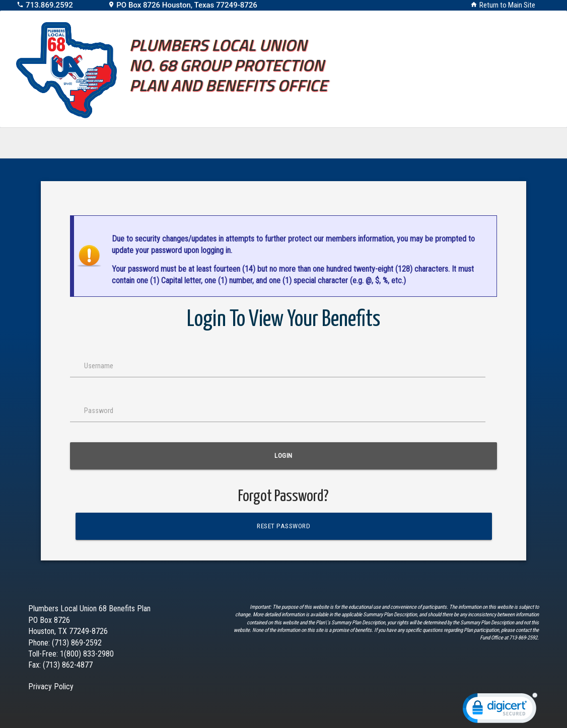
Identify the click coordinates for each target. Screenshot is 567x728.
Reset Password (283, 526)
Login (283, 456)
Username (99, 366)
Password (99, 411)
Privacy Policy (51, 686)
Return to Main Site (507, 5)
